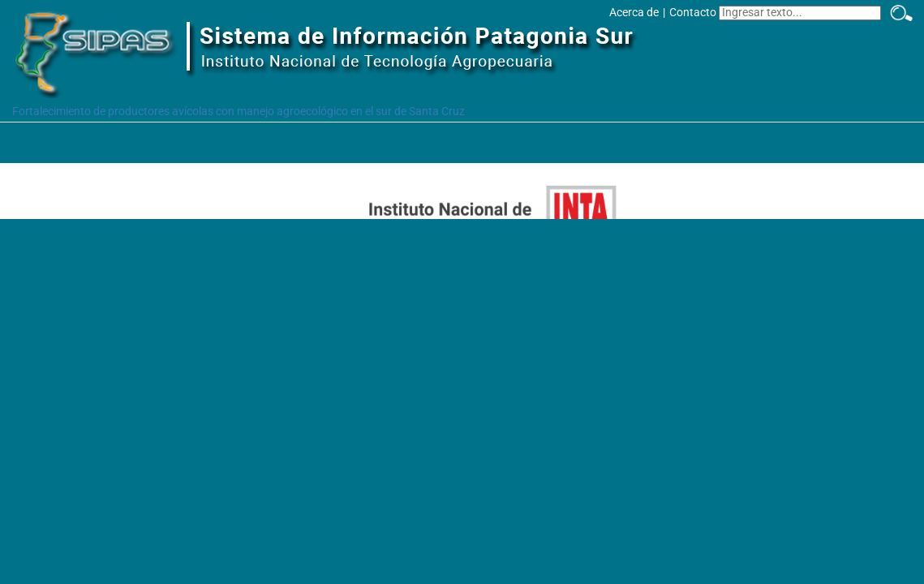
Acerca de (634, 12)
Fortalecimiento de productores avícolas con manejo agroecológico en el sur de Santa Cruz (239, 111)
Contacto (693, 12)
